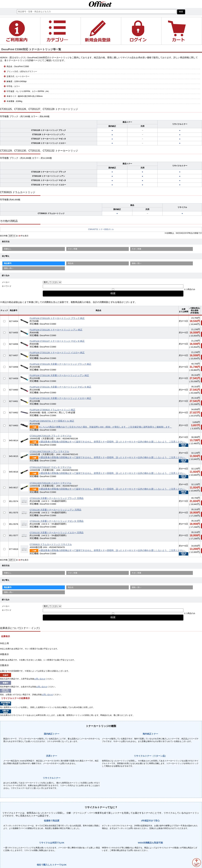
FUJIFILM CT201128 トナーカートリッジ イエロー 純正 (57, 353)
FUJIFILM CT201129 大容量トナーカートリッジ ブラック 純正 (60, 364)
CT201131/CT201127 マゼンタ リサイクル (50, 467)
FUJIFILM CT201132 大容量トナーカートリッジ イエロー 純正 (60, 398)
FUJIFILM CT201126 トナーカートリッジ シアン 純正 (56, 330)
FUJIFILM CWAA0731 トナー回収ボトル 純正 (52, 421)
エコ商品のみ (190, 289)
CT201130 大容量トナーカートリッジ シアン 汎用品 (55, 510)
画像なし (8, 249)
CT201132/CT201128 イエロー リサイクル (50, 483)
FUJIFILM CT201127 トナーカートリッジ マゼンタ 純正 (57, 341)
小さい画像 (73, 249)
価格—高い (9, 268)
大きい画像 (137, 249)
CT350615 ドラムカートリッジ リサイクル (51, 544)
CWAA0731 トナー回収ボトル (101, 229)
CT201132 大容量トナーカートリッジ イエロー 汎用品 (57, 533)
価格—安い (137, 263)
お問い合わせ (40, 679)
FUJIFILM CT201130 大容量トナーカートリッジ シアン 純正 (59, 375)
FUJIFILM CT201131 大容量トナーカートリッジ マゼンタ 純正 (60, 387)
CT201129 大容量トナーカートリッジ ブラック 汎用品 (57, 498)
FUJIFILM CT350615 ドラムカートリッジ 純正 (52, 410)
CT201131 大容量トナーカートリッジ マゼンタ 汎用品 (57, 521)
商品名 (71, 263)
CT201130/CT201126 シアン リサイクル (49, 451)
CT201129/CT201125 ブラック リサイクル (50, 436)
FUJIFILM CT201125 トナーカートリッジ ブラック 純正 (57, 318)
